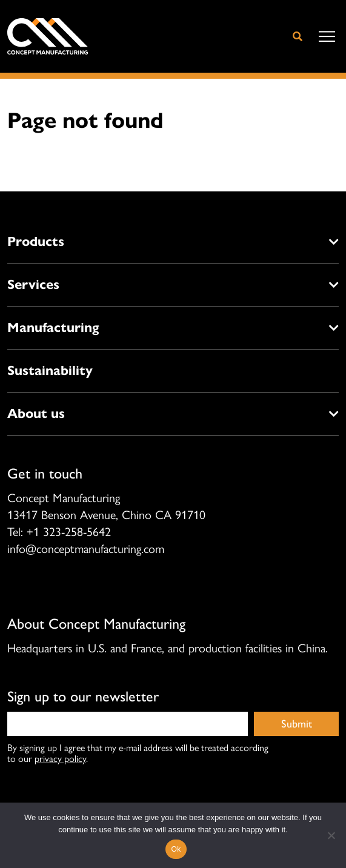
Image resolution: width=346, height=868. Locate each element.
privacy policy (60, 758)
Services (33, 284)
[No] (331, 835)
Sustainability (50, 370)
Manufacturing (53, 327)
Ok (176, 849)
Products (36, 241)
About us (36, 413)
